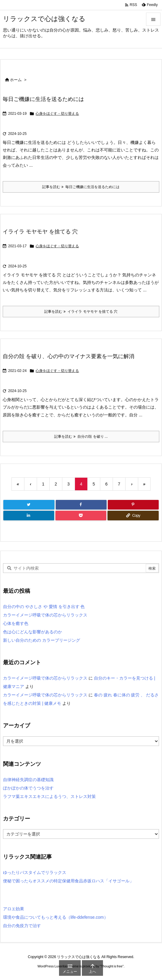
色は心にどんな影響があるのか (33, 632)
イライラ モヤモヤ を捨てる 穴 (40, 232)
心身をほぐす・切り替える (57, 114)
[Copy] (133, 516)
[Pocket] (81, 516)
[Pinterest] (133, 505)
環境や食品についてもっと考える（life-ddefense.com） (56, 917)
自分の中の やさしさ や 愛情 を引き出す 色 (44, 607)
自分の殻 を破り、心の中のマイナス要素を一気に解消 (69, 356)
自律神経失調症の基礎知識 (28, 780)
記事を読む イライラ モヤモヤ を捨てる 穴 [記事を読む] (81, 312)
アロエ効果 (14, 909)
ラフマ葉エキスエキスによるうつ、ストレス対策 (49, 796)
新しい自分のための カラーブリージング (42, 640)
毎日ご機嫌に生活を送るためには (43, 99)
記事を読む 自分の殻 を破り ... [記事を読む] (81, 437)
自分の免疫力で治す (22, 926)
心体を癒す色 (16, 623)
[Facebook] (81, 505)
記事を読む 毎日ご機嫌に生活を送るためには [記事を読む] (81, 187)
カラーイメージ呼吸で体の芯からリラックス (45, 615)
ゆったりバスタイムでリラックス (35, 872)
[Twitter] (29, 505)
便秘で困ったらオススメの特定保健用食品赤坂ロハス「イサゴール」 (68, 881)
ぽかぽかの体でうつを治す (28, 788)
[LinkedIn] (29, 516)
